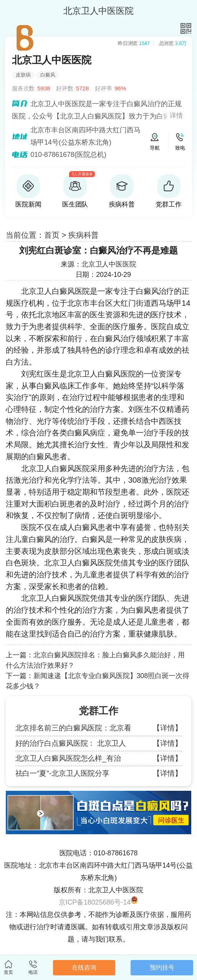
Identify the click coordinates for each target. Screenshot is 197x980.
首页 (52, 235)
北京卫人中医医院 (109, 264)
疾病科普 (84, 235)
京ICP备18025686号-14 (95, 902)
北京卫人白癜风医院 (55, 291)
